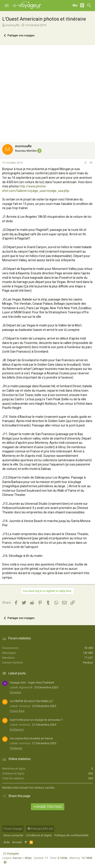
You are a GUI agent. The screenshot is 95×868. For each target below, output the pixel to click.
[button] (7, 6)
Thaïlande (16, 748)
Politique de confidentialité (71, 835)
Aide (7, 842)
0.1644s (62, 858)
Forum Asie (17, 711)
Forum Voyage (13, 829)
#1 (91, 163)
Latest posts (17, 673)
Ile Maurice (17, 730)
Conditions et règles (39, 835)
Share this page (48, 807)
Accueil (17, 842)
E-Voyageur (12, 853)
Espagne (15, 692)
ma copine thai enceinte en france (31, 738)
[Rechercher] (89, 6)
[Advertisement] (47, 92)
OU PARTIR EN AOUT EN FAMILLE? (32, 701)
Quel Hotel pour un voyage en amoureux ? (36, 720)
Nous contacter (13, 835)
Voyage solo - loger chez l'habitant (32, 682)
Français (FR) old (40, 829)
